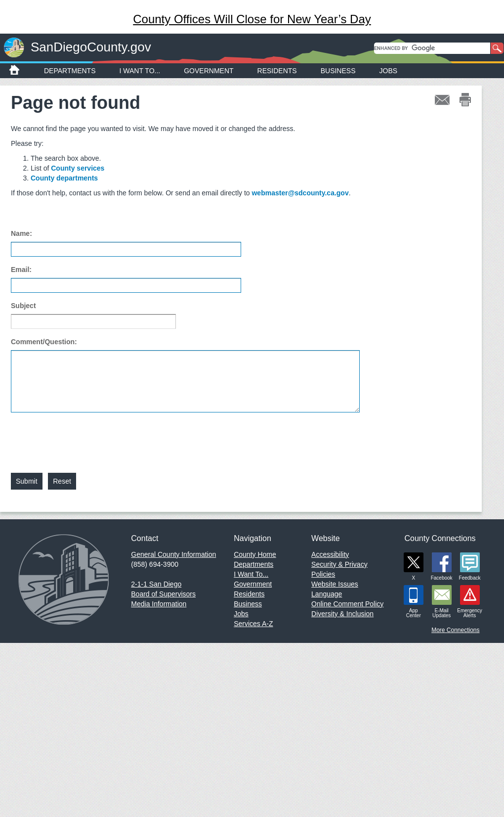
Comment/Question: (44, 342)
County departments (64, 178)
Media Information (159, 604)
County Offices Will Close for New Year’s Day (252, 19)
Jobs (389, 71)
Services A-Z (253, 624)
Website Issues (335, 584)
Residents (277, 71)
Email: (21, 270)
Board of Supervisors (163, 594)
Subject (23, 306)
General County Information (173, 554)
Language (327, 594)
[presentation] (86, 437)
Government (209, 71)
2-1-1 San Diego (156, 584)
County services (78, 168)
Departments (70, 71)
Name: (21, 233)
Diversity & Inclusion (342, 614)
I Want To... (140, 71)
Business (338, 71)
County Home (255, 554)
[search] (432, 48)
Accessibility (330, 554)
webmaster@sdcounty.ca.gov (300, 193)
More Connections (455, 630)
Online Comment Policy (347, 604)
